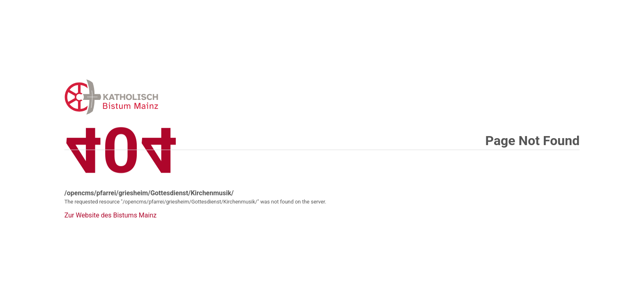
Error (154, 97)
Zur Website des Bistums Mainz (110, 215)
